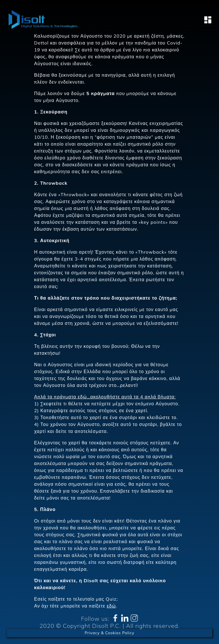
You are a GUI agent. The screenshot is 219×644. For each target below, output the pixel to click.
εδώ (111, 606)
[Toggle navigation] (206, 20)
